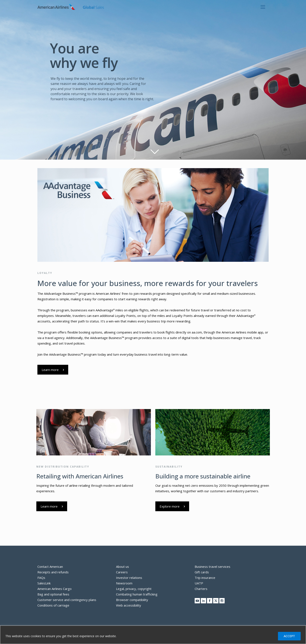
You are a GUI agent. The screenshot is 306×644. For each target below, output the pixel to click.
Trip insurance (205, 578)
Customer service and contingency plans (67, 600)
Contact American (50, 567)
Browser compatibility (132, 600)
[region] (153, 635)
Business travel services (212, 567)
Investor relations (129, 578)
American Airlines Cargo (55, 589)
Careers (122, 572)
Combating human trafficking (137, 594)
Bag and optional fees (53, 594)
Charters (201, 589)
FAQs (41, 578)
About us (123, 567)
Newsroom (124, 583)
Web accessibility (129, 605)
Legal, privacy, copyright (134, 589)
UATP (199, 583)
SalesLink (44, 583)
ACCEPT (289, 636)
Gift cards (202, 572)
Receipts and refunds (53, 572)
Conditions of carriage (53, 605)
